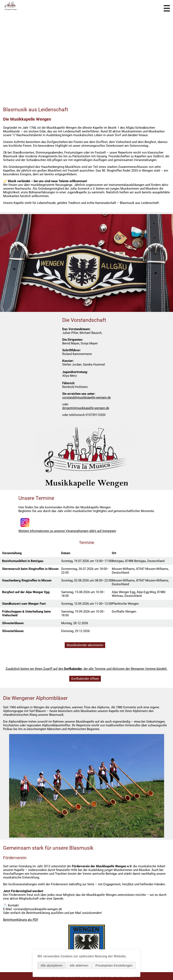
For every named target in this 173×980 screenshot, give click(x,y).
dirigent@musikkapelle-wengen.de (86, 408)
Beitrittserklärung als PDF (21, 920)
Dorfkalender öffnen (85, 679)
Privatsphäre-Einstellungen (114, 965)
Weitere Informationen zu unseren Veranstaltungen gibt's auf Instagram (67, 531)
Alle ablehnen (79, 965)
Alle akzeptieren (52, 965)
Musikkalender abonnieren (85, 645)
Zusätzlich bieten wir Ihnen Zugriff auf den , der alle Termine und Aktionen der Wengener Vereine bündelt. (86, 669)
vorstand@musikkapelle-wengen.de (86, 397)
